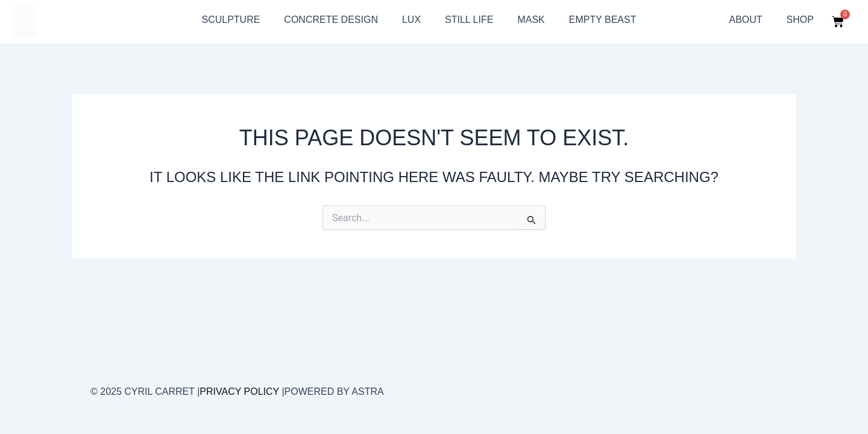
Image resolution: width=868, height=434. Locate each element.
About (745, 20)
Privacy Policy (239, 392)
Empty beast (603, 20)
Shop (800, 20)
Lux (411, 20)
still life (469, 20)
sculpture (231, 20)
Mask (531, 20)
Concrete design (331, 20)
